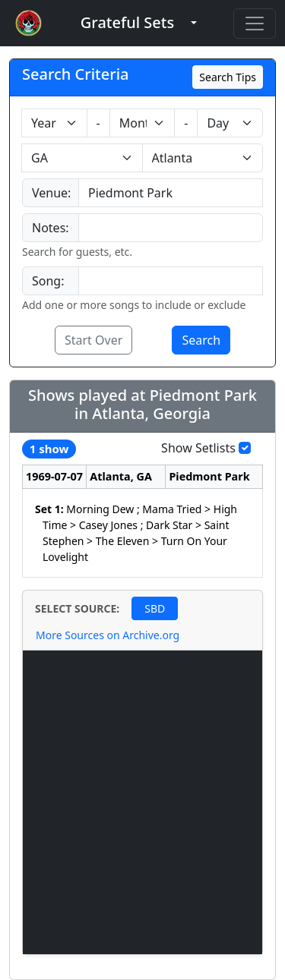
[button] (127, 23)
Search (201, 340)
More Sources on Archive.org (108, 635)
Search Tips (228, 77)
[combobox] (171, 193)
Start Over (93, 340)
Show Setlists (198, 448)
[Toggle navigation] (255, 24)
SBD (155, 608)
